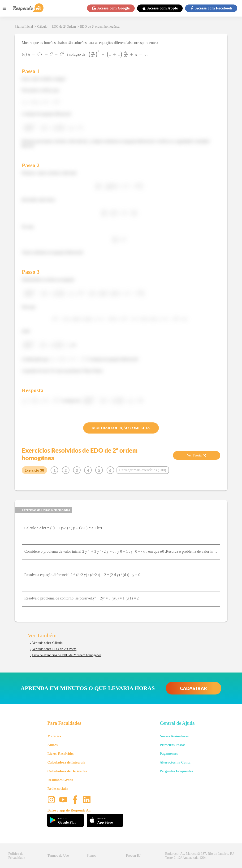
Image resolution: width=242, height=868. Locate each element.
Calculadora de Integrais (66, 762)
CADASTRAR (194, 688)
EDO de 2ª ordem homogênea (100, 27)
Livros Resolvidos (61, 754)
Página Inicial (24, 27)
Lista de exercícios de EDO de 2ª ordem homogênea (67, 655)
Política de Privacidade (17, 856)
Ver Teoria (197, 455)
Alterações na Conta (175, 762)
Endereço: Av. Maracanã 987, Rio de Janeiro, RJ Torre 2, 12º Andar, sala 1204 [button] (199, 856)
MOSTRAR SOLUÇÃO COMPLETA (121, 428)
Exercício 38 (34, 470)
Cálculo (42, 27)
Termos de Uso (58, 855)
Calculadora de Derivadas (67, 771)
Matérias (54, 736)
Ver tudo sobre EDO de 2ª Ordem (54, 649)
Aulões (52, 745)
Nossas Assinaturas (174, 736)
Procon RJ (133, 855)
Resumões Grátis (60, 780)
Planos (91, 855)
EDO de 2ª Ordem (64, 27)
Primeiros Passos (173, 745)
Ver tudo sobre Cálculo (47, 643)
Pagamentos (169, 754)
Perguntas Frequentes (176, 771)
